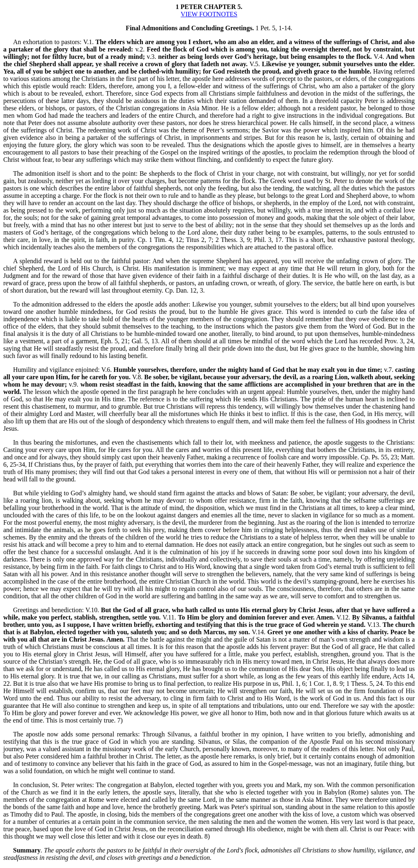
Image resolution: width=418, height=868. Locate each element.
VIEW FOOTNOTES (209, 14)
